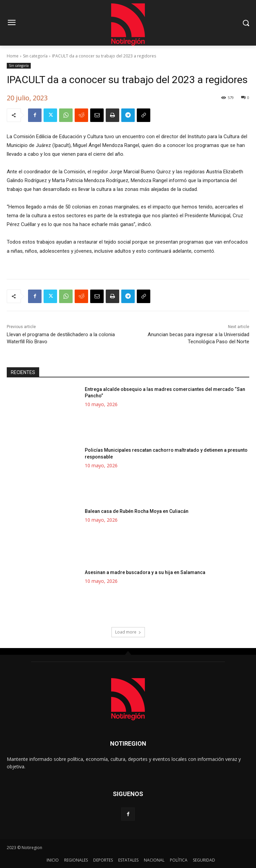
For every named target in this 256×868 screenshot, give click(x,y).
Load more (128, 632)
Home (13, 56)
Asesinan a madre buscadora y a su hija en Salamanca (145, 572)
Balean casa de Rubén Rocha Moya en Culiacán (137, 511)
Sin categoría (35, 56)
